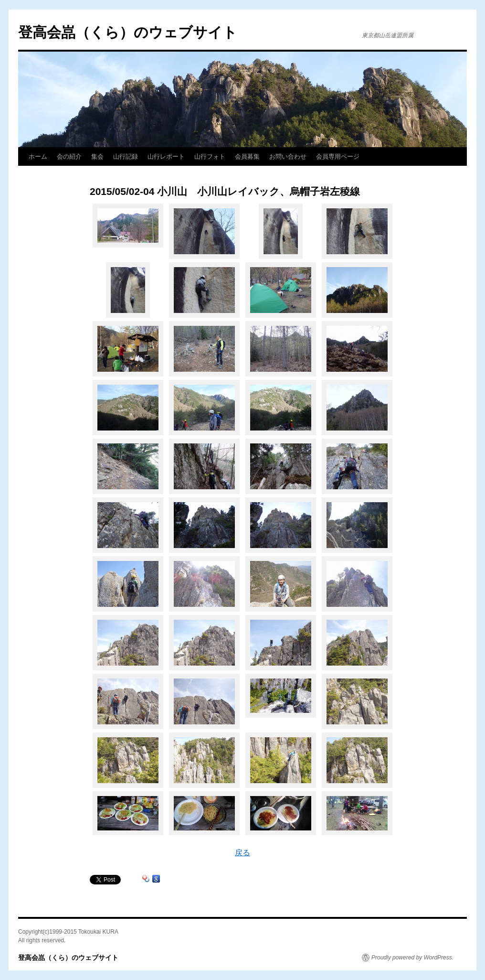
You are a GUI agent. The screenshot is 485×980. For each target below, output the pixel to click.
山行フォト (210, 156)
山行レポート (166, 156)
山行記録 (126, 156)
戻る (242, 853)
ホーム (38, 156)
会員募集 (247, 156)
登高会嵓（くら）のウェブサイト (128, 32)
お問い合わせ (288, 156)
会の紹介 (69, 156)
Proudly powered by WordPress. (412, 958)
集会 (97, 156)
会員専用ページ (338, 156)
